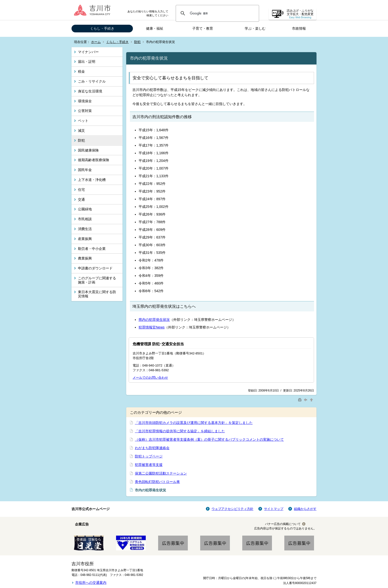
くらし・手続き (102, 28)
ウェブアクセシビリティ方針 (232, 509)
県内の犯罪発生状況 (154, 320)
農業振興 (85, 258)
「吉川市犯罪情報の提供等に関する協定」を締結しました (180, 431)
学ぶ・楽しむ (255, 28)
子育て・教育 (203, 28)
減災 (81, 131)
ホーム (96, 42)
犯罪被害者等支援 (149, 465)
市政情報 (299, 28)
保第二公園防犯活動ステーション (161, 473)
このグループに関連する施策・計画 (97, 280)
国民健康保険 (88, 150)
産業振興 (85, 239)
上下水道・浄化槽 (92, 180)
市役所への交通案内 (91, 583)
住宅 (81, 190)
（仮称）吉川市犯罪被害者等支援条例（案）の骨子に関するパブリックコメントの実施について (209, 439)
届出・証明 (87, 62)
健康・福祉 (155, 28)
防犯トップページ (149, 456)
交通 (81, 199)
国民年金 (85, 170)
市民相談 (85, 219)
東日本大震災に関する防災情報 (97, 294)
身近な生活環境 (90, 91)
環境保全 (85, 101)
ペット (83, 121)
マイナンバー (88, 52)
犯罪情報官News (152, 327)
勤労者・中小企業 (92, 249)
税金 (81, 71)
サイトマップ (274, 509)
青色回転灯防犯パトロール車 (157, 482)
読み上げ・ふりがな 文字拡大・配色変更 (300, 14)
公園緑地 (85, 209)
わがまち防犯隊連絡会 (152, 448)
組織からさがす (305, 509)
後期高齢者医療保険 (94, 160)
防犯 (137, 42)
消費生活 (85, 229)
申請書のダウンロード (95, 268)
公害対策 (85, 111)
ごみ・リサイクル (92, 81)
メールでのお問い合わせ (150, 378)
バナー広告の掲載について (283, 524)
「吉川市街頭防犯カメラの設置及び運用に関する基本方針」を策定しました (194, 423)
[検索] (217, 13)
